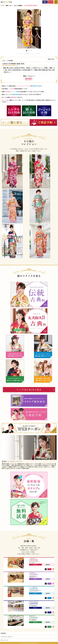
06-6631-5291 (33, 589)
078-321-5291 (33, 560)
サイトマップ (29, 640)
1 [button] (27, 51)
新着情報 (29, 633)
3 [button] (31, 51)
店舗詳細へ (46, 565)
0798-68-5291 (33, 603)
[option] (29, 29)
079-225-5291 (33, 618)
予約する (33, 565)
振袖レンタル (9, 6)
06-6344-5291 (33, 574)
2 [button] (29, 51)
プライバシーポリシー (29, 637)
